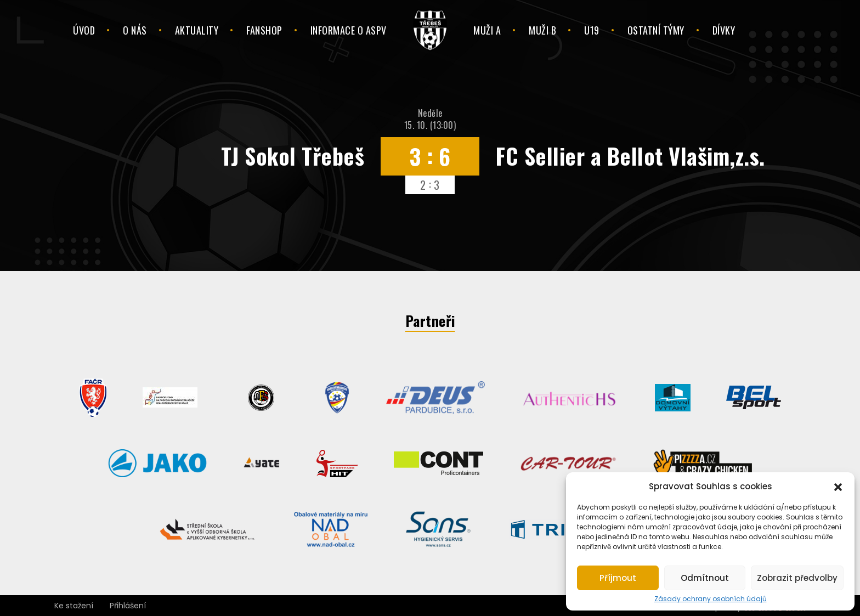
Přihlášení (128, 606)
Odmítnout (705, 578)
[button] (838, 486)
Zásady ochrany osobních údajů (711, 599)
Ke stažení (74, 606)
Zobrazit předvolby (797, 578)
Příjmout (618, 578)
